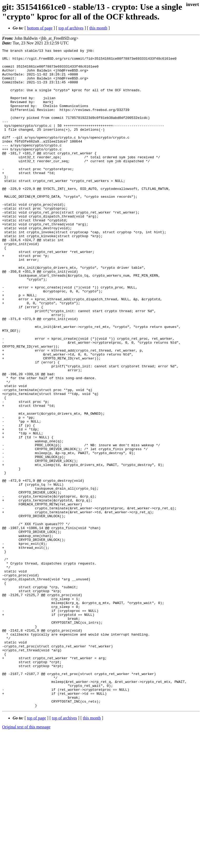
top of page (37, 850)
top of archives (71, 28)
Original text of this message (26, 859)
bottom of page (40, 28)
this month (98, 28)
